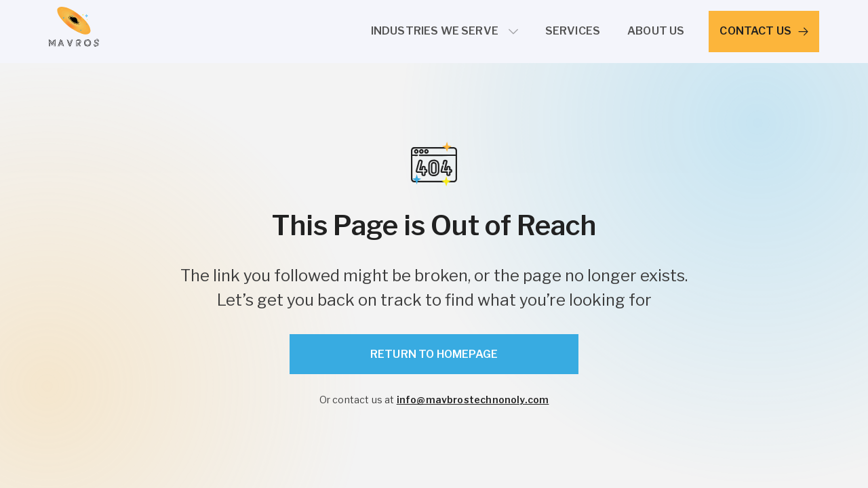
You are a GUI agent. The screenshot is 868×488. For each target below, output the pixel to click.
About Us (656, 31)
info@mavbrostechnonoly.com (473, 400)
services (573, 31)
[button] (445, 32)
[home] (74, 32)
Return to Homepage (434, 354)
